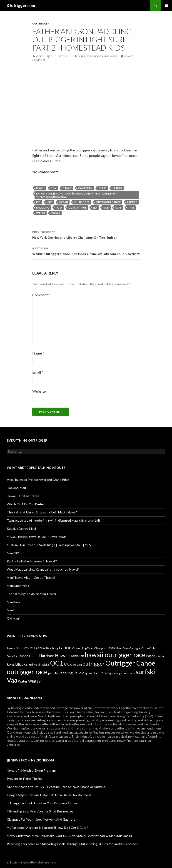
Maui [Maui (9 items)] (37, 664)
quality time (77, 208)
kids (50, 202)
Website (39, 391)
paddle (132, 202)
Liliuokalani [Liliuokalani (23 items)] (24, 664)
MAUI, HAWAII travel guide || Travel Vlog (36, 537)
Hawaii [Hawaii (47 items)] (62, 655)
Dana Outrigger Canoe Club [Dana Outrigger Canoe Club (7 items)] (139, 648)
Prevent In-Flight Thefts (24, 779)
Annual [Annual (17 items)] (40, 648)
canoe (67, 188)
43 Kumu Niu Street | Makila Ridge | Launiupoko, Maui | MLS (49, 545)
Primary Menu (167, 5)
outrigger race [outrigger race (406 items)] (27, 672)
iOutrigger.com (21, 5)
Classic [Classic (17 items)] (111, 648)
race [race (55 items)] (99, 672)
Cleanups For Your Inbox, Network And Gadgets (41, 819)
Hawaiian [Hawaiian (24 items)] (77, 656)
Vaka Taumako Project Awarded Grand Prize (38, 480)
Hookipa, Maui (17, 488)
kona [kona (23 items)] (11, 664)
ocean (63, 202)
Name (38, 353)
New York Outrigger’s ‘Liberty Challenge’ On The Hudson (86, 234)
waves (56, 213)
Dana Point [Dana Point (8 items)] (13, 656)
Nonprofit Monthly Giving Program (31, 770)
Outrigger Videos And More (97, 56)
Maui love (14, 602)
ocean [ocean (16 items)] (77, 664)
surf (118, 208)
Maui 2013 (14, 553)
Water (41, 213)
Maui (10, 610)
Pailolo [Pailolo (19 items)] (79, 673)
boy (54, 188)
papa (59, 208)
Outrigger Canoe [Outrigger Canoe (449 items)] (130, 663)
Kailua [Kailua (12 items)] (160, 656)
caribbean (85, 188)
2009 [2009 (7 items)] (26, 648)
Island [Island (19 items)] (151, 656)
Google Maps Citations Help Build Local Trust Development (49, 795)
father (117, 188)
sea (95, 208)
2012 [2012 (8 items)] (32, 648)
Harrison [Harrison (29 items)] (47, 656)
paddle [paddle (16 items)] (53, 673)
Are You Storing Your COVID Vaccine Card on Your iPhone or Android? (57, 787)
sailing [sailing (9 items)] (116, 673)
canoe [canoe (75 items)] (65, 647)
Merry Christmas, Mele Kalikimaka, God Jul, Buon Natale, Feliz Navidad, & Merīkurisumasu (69, 836)
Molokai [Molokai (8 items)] (45, 665)
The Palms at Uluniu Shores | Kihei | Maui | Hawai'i (42, 512)
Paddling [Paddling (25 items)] (66, 673)
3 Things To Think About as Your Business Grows (42, 803)
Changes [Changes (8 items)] (100, 648)
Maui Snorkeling (18, 586)
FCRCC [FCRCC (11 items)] (34, 656)
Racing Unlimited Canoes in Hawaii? (32, 561)
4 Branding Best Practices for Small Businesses (40, 811)
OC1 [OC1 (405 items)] (57, 663)
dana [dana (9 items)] (119, 648)
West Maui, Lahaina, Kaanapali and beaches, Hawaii (43, 569)
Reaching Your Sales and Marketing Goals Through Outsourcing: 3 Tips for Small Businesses (72, 844)
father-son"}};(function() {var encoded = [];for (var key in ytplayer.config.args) (76, 195)
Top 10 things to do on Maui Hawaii (32, 594)
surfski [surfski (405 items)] (145, 672)
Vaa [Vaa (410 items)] (12, 680)
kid (38, 202)
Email (38, 372)
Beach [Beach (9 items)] (50, 648)
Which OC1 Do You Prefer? (26, 504)
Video (40, 56)
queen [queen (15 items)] (89, 673)
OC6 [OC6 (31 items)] (68, 664)
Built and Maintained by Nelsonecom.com (32, 862)
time (131, 208)
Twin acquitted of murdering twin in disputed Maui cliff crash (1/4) (53, 520)
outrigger (82, 202)
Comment (41, 295)
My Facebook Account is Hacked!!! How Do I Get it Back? (47, 828)
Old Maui (13, 618)
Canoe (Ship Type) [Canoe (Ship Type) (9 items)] (83, 648)
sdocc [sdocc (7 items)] (124, 673)
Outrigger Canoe (108, 202)
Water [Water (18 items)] (23, 681)
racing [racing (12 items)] (108, 673)
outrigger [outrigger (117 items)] (94, 664)
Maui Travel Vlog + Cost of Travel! (31, 577)
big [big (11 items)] (56, 648)
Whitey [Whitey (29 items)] (34, 681)
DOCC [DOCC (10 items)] (24, 656)
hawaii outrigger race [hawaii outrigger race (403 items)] (115, 655)
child (102, 188)
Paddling (43, 208)
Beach (40, 188)
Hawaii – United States (23, 496)
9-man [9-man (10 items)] (11, 648)
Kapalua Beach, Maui (21, 529)
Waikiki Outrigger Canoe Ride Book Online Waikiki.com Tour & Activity (86, 251)
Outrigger (41, 23)
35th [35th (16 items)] (19, 648)
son (106, 208)
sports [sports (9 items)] (131, 673)
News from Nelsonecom (32, 760)
